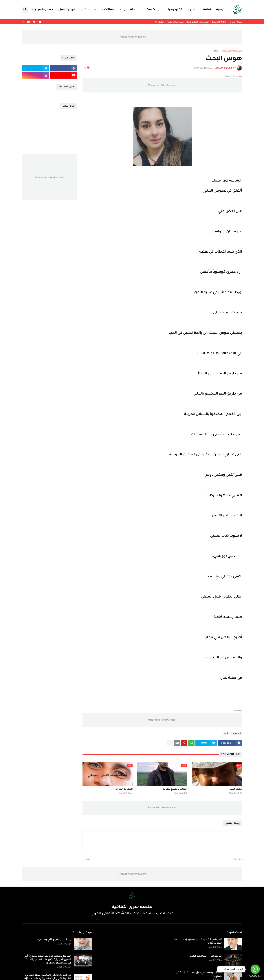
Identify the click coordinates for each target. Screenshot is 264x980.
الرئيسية (222, 10)
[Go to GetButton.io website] (255, 976)
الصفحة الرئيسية (232, 51)
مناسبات (90, 10)
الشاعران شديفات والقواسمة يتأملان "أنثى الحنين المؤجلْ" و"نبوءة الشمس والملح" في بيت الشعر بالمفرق (47, 960)
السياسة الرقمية (175, 22)
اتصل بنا (160, 22)
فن (192, 10)
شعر (217, 51)
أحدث (237, 860)
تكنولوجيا (175, 10)
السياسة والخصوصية (198, 22)
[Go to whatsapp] (255, 969)
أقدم (87, 860)
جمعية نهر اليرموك (40, 10)
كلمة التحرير (236, 22)
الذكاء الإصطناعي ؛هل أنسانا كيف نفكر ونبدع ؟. (199, 974)
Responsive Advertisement (132, 37)
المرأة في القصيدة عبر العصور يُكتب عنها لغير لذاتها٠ (198, 941)
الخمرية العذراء (124, 789)
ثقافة (207, 10)
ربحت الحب (236, 789)
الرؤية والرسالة (219, 22)
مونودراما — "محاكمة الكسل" (205, 956)
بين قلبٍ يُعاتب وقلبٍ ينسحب (55, 940)
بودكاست (153, 10)
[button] (34, 10)
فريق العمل (67, 10)
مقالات (109, 10)
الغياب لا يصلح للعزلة (175, 789)
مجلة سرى (130, 10)
